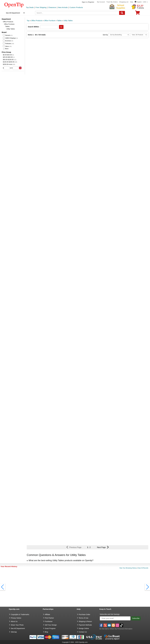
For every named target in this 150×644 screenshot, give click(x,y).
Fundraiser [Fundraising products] (49, 621)
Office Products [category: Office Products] (37, 21)
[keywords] (77, 13)
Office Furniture (9, 24)
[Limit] (139, 35)
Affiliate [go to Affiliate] (47, 614)
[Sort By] (119, 35)
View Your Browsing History (128, 568)
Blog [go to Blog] (46, 632)
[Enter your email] (115, 618)
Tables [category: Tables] (59, 21)
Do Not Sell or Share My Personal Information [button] (116, 629)
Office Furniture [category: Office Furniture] (50, 21)
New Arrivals (63, 7)
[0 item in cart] (137, 13)
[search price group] (20, 68)
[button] (141, 2)
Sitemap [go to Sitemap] (14, 632)
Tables (7, 26)
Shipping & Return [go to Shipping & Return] (85, 621)
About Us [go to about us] (14, 621)
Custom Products (76, 7)
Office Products (8, 22)
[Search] (122, 13)
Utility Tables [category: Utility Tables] (68, 21)
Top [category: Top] (28, 21)
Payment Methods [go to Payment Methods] (85, 625)
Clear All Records (143, 568)
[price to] (16, 68)
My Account (101, 2)
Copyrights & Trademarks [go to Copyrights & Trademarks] (20, 614)
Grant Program (50, 628)
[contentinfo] (14, 5)
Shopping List (124, 2)
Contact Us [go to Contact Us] (83, 632)
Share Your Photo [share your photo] (17, 625)
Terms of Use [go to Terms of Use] (83, 618)
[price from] (7, 68)
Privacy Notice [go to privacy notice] (16, 618)
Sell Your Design (51, 625)
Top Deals (30, 7)
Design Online (84, 628)
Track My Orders (112, 2)
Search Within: (34, 27)
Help (131, 2)
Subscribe (136, 618)
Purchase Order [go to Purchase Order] (84, 614)
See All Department (13, 13)
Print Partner (49, 618)
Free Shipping (41, 7)
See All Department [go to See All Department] (18, 628)
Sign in (84, 2)
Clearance (52, 7)
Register (91, 2)
